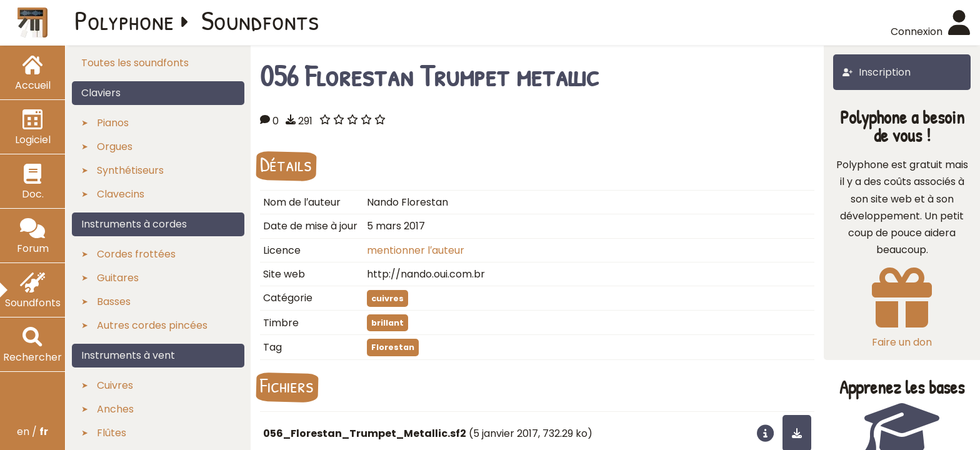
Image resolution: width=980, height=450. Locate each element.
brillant (387, 323)
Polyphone (124, 20)
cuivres (387, 298)
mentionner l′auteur (416, 250)
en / (32, 432)
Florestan (393, 347)
